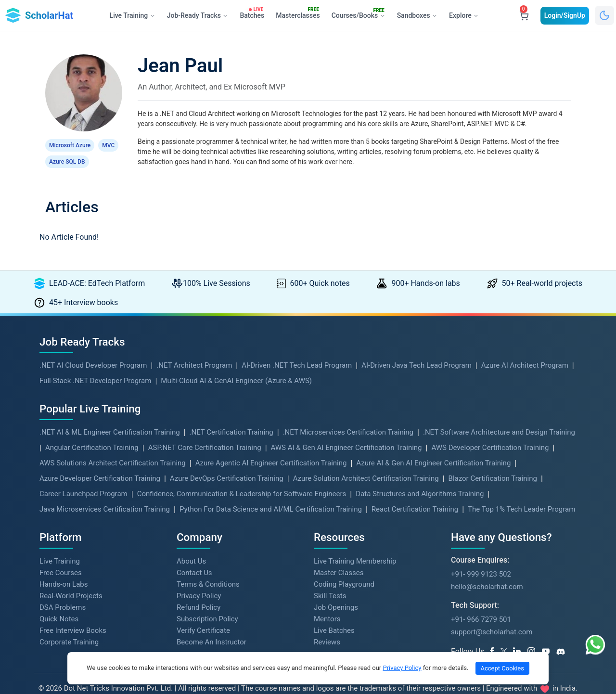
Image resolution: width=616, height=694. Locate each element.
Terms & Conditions (208, 568)
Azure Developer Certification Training (100, 462)
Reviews (327, 626)
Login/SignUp (565, 15)
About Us (191, 545)
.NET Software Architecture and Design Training (499, 416)
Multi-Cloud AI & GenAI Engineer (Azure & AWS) (236, 364)
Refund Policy (199, 591)
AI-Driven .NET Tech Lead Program (297, 349)
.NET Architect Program (194, 349)
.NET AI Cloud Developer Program (93, 349)
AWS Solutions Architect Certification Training (113, 447)
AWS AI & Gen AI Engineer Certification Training (346, 431)
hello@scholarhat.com (487, 570)
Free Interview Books (73, 614)
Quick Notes (59, 603)
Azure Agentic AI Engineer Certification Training (271, 447)
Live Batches (334, 614)
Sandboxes (417, 15)
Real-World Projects (71, 579)
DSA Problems (63, 591)
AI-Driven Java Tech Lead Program (417, 349)
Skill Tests (330, 579)
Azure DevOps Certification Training (227, 462)
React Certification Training (415, 493)
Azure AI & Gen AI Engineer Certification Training (433, 447)
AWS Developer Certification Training (490, 431)
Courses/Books (360, 14)
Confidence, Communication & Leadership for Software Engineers (242, 477)
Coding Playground (344, 568)
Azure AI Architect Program (525, 349)
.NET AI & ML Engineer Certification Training (110, 416)
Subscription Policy (207, 603)
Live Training (60, 545)
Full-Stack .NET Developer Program (95, 364)
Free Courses (61, 556)
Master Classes (339, 556)
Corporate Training (69, 626)
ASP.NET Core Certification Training (205, 431)
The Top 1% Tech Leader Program (521, 493)
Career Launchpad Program (83, 477)
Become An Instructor (212, 626)
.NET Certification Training (231, 416)
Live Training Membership (355, 545)
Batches (254, 13)
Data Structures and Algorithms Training (420, 477)
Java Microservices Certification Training (105, 493)
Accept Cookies (502, 668)
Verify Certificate (203, 614)
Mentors (327, 603)
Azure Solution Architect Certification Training (366, 462)
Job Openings (336, 591)
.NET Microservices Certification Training (348, 416)
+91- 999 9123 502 (481, 558)
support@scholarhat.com (492, 616)
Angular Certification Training (92, 431)
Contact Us (194, 556)
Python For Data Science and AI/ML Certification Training (271, 493)
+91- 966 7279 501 (481, 603)
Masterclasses (300, 13)
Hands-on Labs (64, 568)
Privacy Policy (199, 579)
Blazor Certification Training (493, 462)
